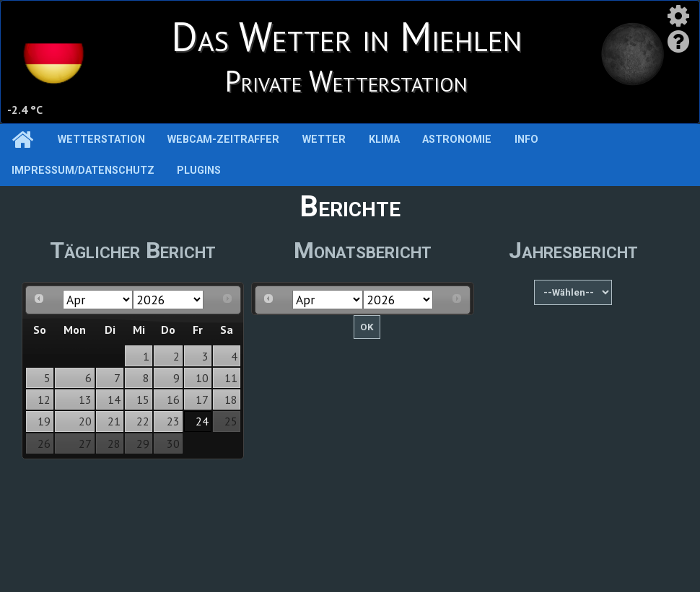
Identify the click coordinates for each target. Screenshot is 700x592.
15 (143, 399)
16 (173, 399)
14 (114, 399)
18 (231, 399)
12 (44, 399)
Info (526, 140)
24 (202, 421)
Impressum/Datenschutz (83, 171)
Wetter (324, 140)
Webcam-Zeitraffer (223, 140)
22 (143, 421)
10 (202, 378)
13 (85, 399)
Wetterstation (101, 140)
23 (173, 421)
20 (85, 421)
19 (44, 421)
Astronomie (457, 140)
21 (114, 421)
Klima (384, 140)
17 (202, 399)
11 (231, 378)
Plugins (199, 171)
